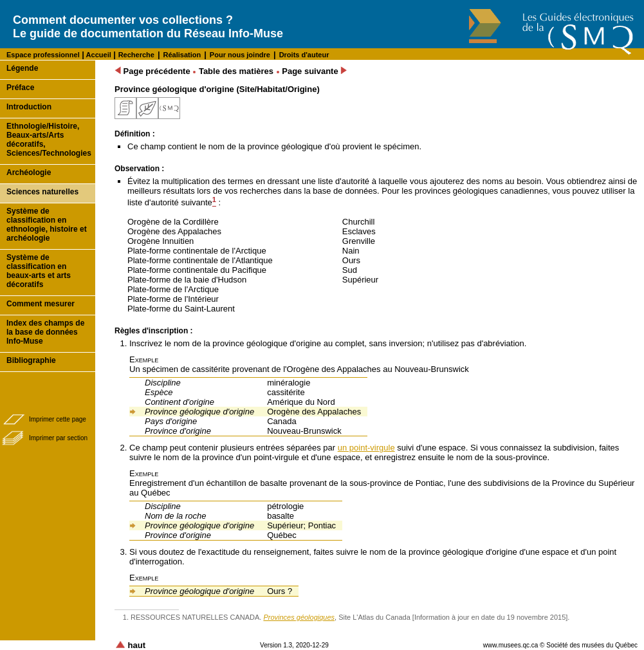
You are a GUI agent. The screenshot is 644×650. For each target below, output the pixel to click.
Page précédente (152, 71)
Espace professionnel (43, 55)
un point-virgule (366, 448)
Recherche (136, 55)
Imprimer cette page (58, 419)
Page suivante (314, 71)
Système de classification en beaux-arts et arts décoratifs (39, 271)
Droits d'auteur (304, 55)
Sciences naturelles (42, 192)
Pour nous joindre (240, 55)
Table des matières (236, 71)
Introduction (29, 107)
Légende (22, 68)
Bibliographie (31, 360)
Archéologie (29, 172)
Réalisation (182, 55)
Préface (20, 88)
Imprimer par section (58, 438)
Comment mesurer (41, 304)
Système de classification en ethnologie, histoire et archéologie (47, 225)
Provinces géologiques (299, 617)
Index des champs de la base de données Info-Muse (45, 332)
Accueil (98, 55)
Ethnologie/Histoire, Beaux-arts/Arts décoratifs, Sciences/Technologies (49, 140)
